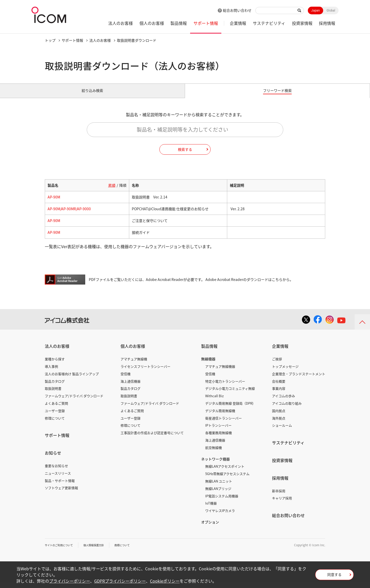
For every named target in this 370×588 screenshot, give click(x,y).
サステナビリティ (269, 23)
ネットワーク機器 (215, 465)
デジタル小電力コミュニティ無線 (230, 394)
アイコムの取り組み (287, 409)
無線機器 (208, 365)
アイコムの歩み (284, 402)
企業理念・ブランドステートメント (299, 380)
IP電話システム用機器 (222, 502)
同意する (334, 576)
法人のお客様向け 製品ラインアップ (72, 380)
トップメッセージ (285, 372)
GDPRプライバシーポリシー (120, 581)
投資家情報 (302, 23)
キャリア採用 (282, 504)
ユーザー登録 (55, 417)
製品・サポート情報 (60, 486)
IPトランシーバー (218, 431)
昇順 (112, 191)
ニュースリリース (58, 479)
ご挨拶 (277, 365)
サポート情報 (206, 23)
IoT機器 (211, 509)
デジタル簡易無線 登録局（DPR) (229, 409)
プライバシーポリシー (70, 581)
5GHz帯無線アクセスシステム (227, 480)
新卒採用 (279, 496)
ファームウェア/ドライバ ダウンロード (74, 402)
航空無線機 (214, 453)
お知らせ (53, 459)
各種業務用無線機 (219, 439)
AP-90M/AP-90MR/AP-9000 (69, 215)
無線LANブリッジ (218, 494)
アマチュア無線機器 (220, 372)
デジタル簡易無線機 (220, 417)
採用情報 (327, 23)
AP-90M (54, 203)
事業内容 (279, 394)
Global (331, 10)
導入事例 (51, 372)
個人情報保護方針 (101, 551)
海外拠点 (279, 424)
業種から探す (55, 365)
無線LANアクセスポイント (225, 472)
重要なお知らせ (56, 472)
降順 (123, 191)
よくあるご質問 (56, 409)
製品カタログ (55, 387)
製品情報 (179, 23)
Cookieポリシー (165, 581)
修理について (55, 424)
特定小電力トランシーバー (225, 387)
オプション (210, 528)
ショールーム (282, 431)
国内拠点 (279, 417)
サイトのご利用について (62, 551)
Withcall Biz (214, 402)
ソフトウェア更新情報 (61, 494)
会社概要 (279, 387)
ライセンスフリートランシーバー (145, 372)
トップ (50, 40)
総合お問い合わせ (237, 10)
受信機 (126, 380)
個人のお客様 (152, 23)
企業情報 (238, 23)
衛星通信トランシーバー (224, 424)
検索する (185, 155)
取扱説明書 (53, 394)
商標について (133, 551)
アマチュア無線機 (134, 365)
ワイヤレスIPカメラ (220, 516)
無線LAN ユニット (219, 487)
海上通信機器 (130, 387)
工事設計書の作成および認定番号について (152, 439)
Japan (315, 10)
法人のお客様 (121, 23)
